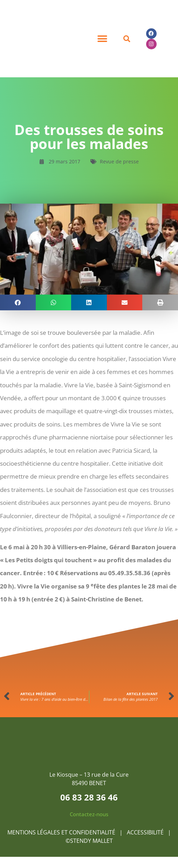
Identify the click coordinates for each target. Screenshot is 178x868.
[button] (102, 39)
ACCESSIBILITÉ (146, 832)
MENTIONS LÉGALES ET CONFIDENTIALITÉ (61, 832)
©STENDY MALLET (89, 841)
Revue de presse (119, 161)
